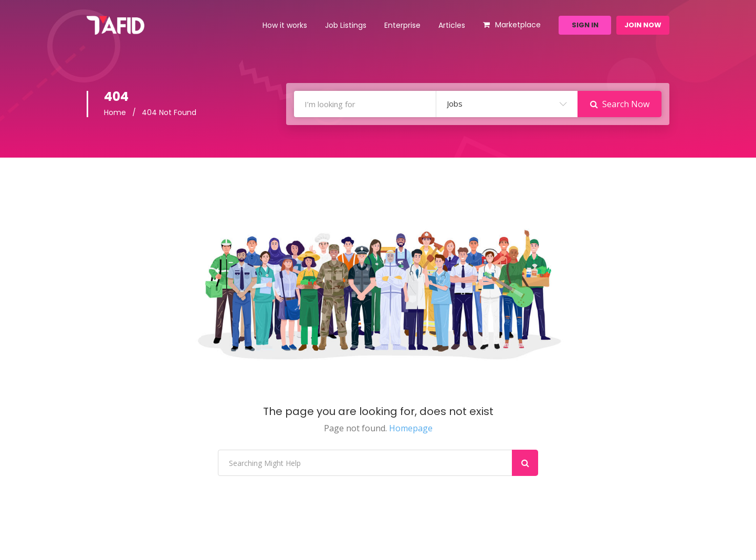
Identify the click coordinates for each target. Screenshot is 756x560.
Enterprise (402, 25)
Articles (452, 25)
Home (115, 112)
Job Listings (346, 25)
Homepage (411, 428)
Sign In (585, 25)
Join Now (643, 25)
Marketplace (518, 25)
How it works (285, 25)
